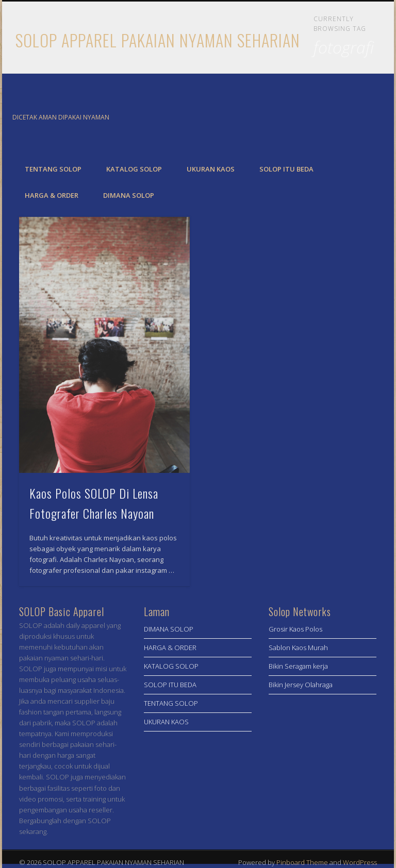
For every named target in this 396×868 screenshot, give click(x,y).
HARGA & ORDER (52, 195)
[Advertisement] (323, 762)
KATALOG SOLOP (134, 169)
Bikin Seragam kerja (298, 666)
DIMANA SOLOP (129, 195)
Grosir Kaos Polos (295, 629)
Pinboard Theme (302, 862)
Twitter (368, 118)
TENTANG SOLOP (53, 169)
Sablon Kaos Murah (298, 648)
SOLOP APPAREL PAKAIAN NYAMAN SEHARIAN (158, 40)
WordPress (360, 862)
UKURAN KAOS (211, 169)
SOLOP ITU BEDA (286, 169)
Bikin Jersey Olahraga (301, 685)
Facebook (346, 118)
